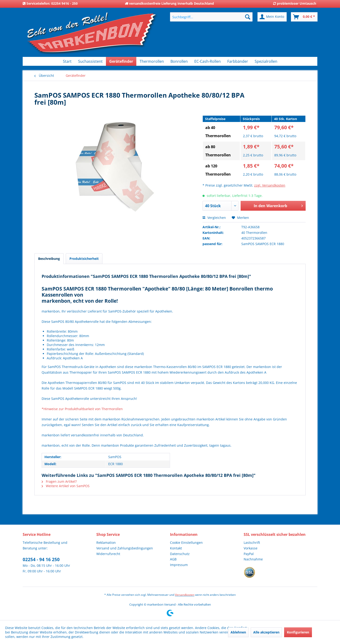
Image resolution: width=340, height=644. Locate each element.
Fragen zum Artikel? (59, 481)
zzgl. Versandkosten (270, 185)
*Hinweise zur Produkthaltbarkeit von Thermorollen (82, 409)
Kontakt (176, 548)
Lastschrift (252, 543)
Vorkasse (251, 548)
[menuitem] (211, 17)
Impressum (179, 565)
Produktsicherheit (84, 259)
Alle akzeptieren (266, 632)
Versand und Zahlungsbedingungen (125, 548)
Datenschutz (180, 554)
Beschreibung (49, 259)
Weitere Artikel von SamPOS (66, 486)
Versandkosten (185, 595)
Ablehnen (238, 632)
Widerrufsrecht (108, 554)
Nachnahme (253, 559)
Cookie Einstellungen (186, 543)
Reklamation (106, 543)
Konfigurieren (298, 632)
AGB (173, 559)
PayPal (249, 554)
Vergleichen (214, 218)
